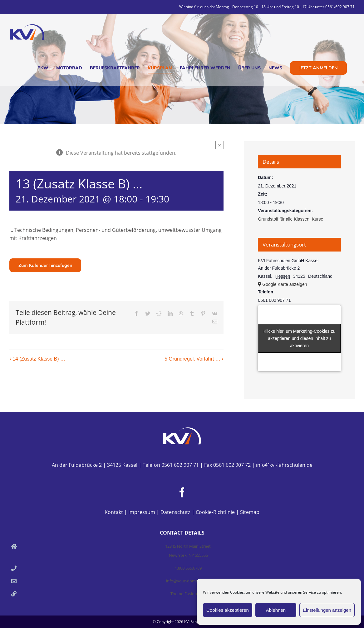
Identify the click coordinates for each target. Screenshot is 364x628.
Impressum (142, 512)
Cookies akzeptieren (228, 610)
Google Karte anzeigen (285, 284)
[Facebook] (182, 492)
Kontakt (114, 512)
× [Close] (220, 145)
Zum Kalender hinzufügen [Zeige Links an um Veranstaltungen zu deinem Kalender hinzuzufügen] (45, 265)
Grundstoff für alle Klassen (284, 219)
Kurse (318, 219)
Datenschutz (175, 512)
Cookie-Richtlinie (215, 512)
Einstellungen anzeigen (327, 610)
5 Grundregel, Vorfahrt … (192, 359)
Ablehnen (276, 610)
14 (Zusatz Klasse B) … (39, 359)
